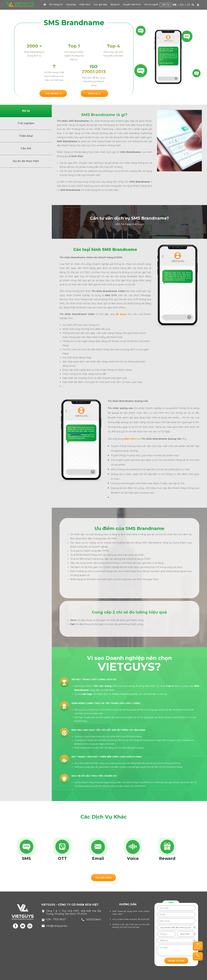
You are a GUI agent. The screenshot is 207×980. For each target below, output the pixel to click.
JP (189, 5)
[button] (53, 93)
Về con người (151, 4)
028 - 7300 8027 (56, 919)
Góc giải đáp (100, 4)
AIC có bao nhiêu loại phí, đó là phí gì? (131, 919)
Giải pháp (71, 4)
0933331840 (93, 919)
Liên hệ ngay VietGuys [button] (129, 224)
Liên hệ (165, 5)
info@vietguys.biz (57, 926)
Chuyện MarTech (132, 4)
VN (174, 5)
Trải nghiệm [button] (26, 123)
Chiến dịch (85, 4)
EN (182, 5)
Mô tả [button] (26, 111)
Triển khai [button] (26, 136)
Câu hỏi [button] (26, 148)
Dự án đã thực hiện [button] (26, 161)
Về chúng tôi (56, 4)
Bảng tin (115, 4)
